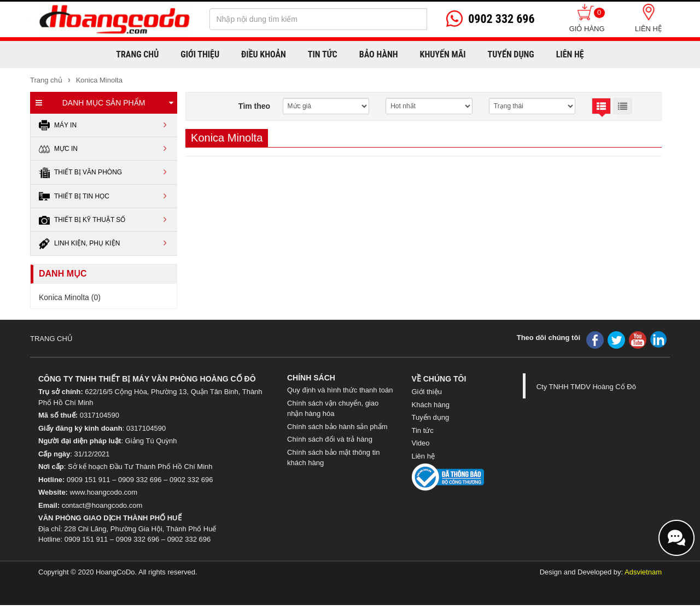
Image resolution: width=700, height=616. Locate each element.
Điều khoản (264, 54)
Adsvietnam (643, 572)
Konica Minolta (98, 80)
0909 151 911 (89, 480)
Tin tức (423, 430)
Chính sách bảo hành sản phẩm (337, 427)
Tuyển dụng (511, 54)
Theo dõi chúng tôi (549, 338)
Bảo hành (379, 54)
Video (421, 443)
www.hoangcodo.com (104, 492)
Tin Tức (323, 54)
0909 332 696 (140, 480)
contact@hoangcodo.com (102, 505)
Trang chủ (137, 54)
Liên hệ (648, 29)
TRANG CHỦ (51, 339)
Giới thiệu (200, 54)
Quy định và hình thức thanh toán (340, 390)
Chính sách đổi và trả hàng (330, 439)
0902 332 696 (191, 480)
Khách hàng (431, 405)
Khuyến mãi (443, 54)
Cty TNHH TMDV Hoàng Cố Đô (586, 387)
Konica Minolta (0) (70, 297)
